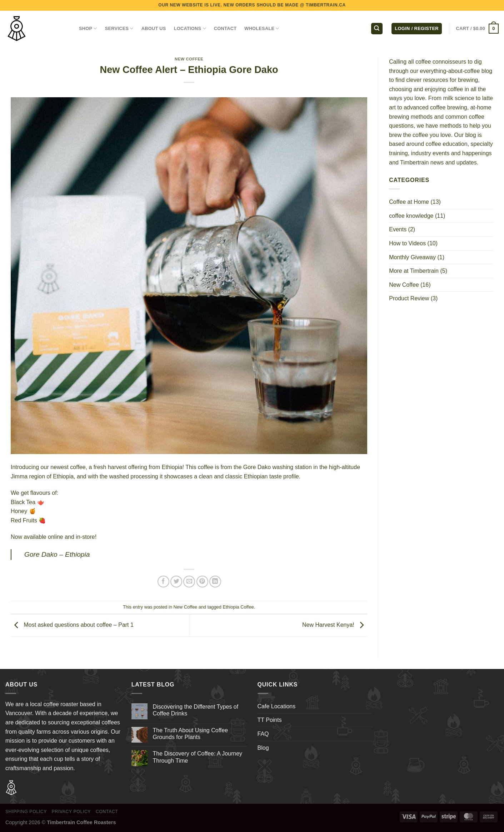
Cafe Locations (277, 706)
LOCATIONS (190, 28)
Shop (88, 28)
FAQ (263, 734)
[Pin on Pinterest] (202, 582)
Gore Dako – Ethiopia (57, 554)
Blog (263, 748)
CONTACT (225, 28)
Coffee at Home (409, 202)
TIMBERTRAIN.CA (326, 5)
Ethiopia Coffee (238, 607)
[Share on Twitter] (176, 582)
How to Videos (407, 243)
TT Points (270, 720)
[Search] (377, 29)
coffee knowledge (411, 216)
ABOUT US (154, 28)
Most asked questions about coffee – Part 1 (72, 625)
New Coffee (189, 59)
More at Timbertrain (414, 271)
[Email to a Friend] (189, 582)
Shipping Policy (26, 812)
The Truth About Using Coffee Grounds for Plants (191, 734)
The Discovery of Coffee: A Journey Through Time (198, 757)
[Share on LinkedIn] (215, 582)
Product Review (409, 298)
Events (398, 229)
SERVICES (119, 28)
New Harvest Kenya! (335, 625)
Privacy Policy (71, 812)
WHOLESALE (262, 28)
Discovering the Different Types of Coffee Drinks (196, 710)
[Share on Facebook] (163, 582)
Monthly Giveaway (412, 257)
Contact (107, 812)
